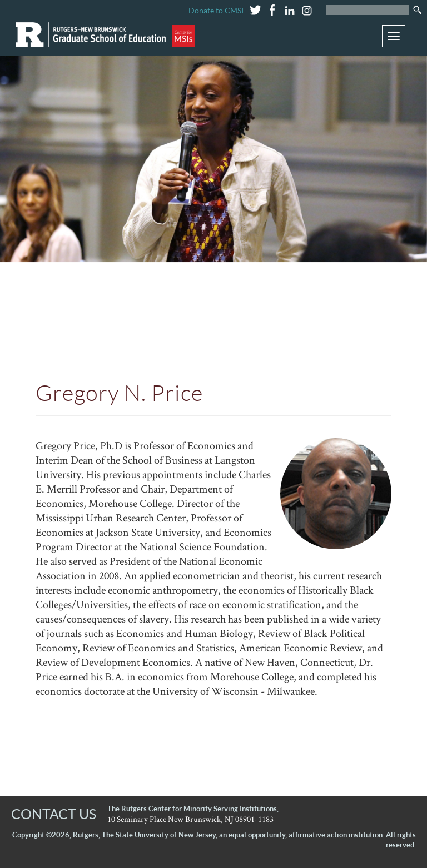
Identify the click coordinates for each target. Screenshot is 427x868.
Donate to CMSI (216, 10)
